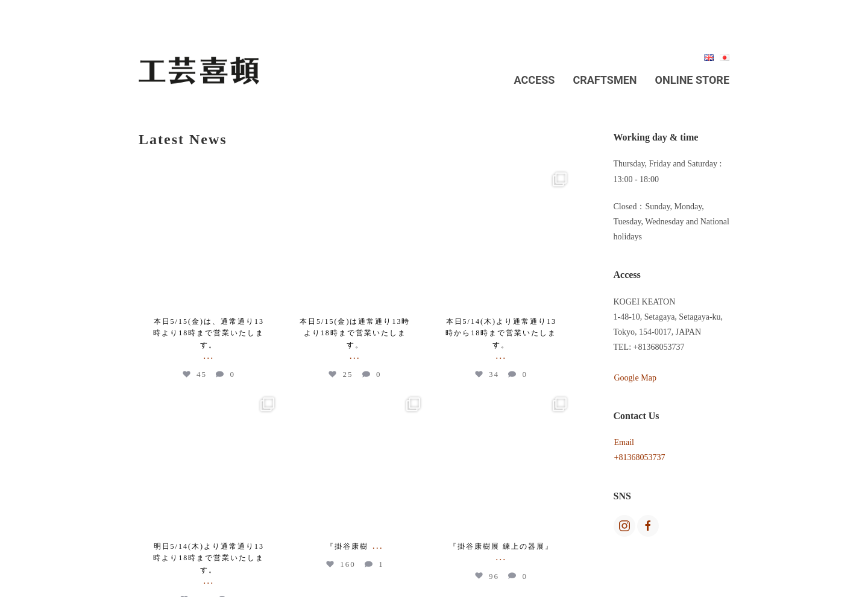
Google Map (635, 378)
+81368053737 (640, 457)
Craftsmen (605, 80)
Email (624, 442)
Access (535, 80)
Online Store (692, 80)
